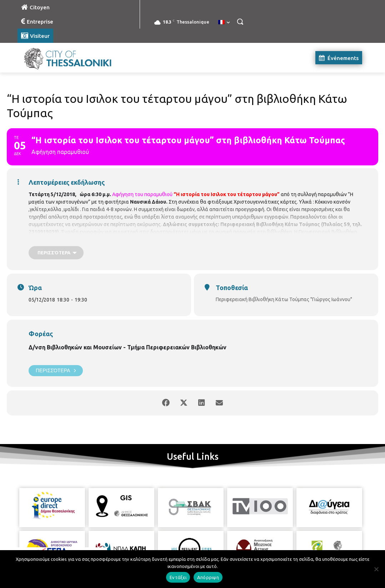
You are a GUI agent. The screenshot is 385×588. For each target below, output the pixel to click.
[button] (240, 21)
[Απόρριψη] (376, 569)
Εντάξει (178, 577)
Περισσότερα (56, 371)
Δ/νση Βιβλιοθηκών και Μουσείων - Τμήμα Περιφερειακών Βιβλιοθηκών (127, 347)
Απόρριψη (208, 577)
